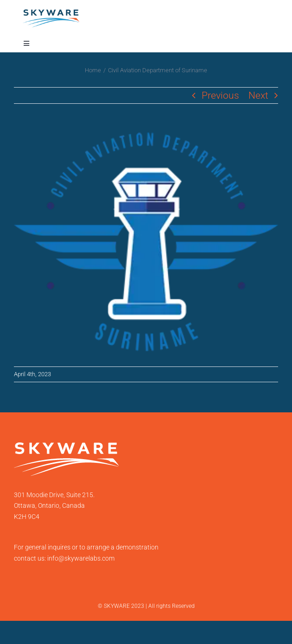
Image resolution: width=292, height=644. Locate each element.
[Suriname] (146, 244)
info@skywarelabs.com (81, 558)
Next (258, 95)
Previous (220, 95)
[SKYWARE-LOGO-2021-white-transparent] (67, 447)
